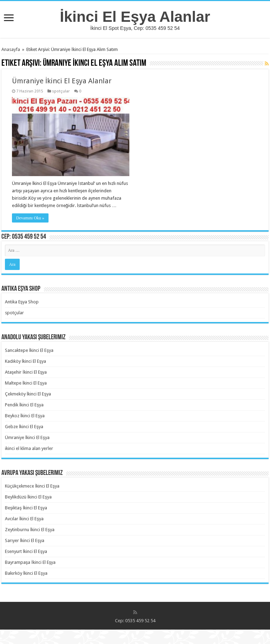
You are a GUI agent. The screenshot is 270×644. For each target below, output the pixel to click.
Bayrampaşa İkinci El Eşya (30, 562)
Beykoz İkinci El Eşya (25, 416)
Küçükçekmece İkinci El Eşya (32, 486)
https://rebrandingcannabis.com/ (4, 630)
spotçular (61, 91)
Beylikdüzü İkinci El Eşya (28, 497)
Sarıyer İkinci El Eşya (25, 540)
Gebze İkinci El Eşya (24, 427)
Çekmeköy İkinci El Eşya (28, 394)
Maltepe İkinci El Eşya (26, 383)
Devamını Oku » (30, 218)
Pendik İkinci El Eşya (24, 405)
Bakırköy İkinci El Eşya (26, 573)
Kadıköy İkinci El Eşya (25, 361)
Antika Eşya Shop (22, 302)
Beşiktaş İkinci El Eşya (26, 508)
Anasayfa (11, 49)
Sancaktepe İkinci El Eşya (29, 350)
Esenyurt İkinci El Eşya (26, 551)
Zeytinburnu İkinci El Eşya (30, 530)
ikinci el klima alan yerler (29, 448)
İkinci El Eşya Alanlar (135, 17)
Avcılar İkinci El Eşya (24, 519)
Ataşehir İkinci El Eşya (26, 372)
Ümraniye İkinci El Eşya (27, 437)
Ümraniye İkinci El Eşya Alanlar (62, 81)
